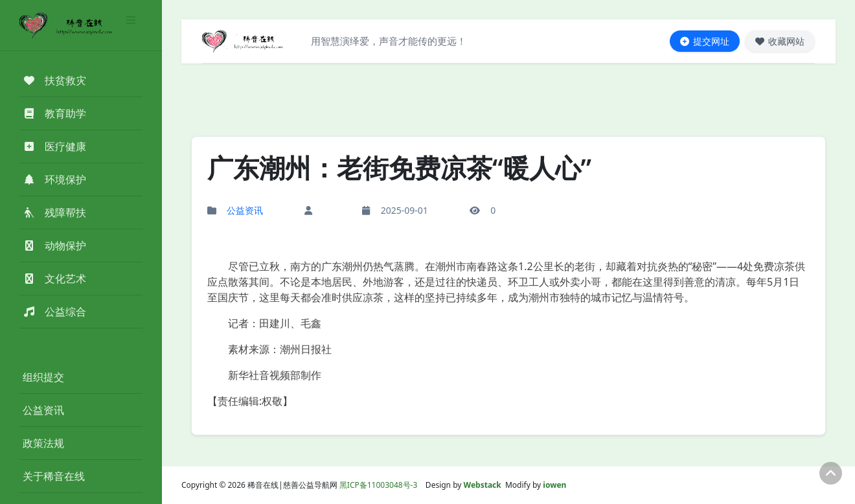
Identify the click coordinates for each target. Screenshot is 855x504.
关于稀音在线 (54, 476)
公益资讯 (43, 410)
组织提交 (43, 377)
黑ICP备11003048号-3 (379, 485)
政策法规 (43, 443)
